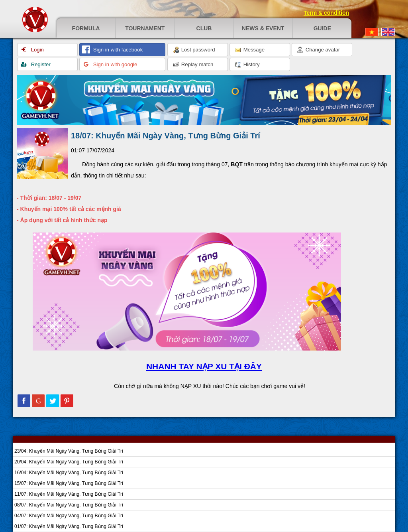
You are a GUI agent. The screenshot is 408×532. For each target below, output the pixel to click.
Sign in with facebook (117, 50)
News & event (263, 28)
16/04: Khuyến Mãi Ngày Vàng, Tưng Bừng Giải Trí (69, 473)
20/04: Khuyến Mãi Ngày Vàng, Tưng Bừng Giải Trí (69, 462)
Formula (86, 28)
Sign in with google (114, 64)
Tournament (145, 28)
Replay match (193, 65)
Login (37, 50)
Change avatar (318, 50)
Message (250, 50)
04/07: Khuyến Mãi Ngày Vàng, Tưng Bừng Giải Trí (69, 516)
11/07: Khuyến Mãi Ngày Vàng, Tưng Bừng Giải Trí (69, 494)
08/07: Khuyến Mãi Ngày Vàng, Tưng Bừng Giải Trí (69, 505)
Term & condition (326, 13)
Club (204, 28)
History (247, 65)
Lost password (194, 50)
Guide (322, 28)
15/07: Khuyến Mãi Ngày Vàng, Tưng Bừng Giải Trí (69, 483)
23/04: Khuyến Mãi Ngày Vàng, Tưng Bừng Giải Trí (69, 451)
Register (40, 64)
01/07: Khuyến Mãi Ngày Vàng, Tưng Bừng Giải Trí (69, 526)
